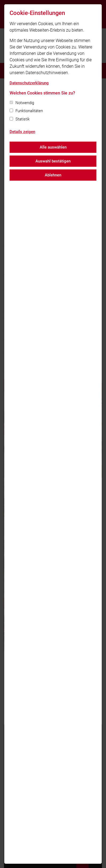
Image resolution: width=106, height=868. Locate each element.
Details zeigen (22, 132)
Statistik (23, 119)
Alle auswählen (53, 147)
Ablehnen (53, 175)
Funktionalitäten (29, 111)
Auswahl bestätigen (53, 161)
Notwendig (25, 103)
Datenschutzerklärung (29, 83)
